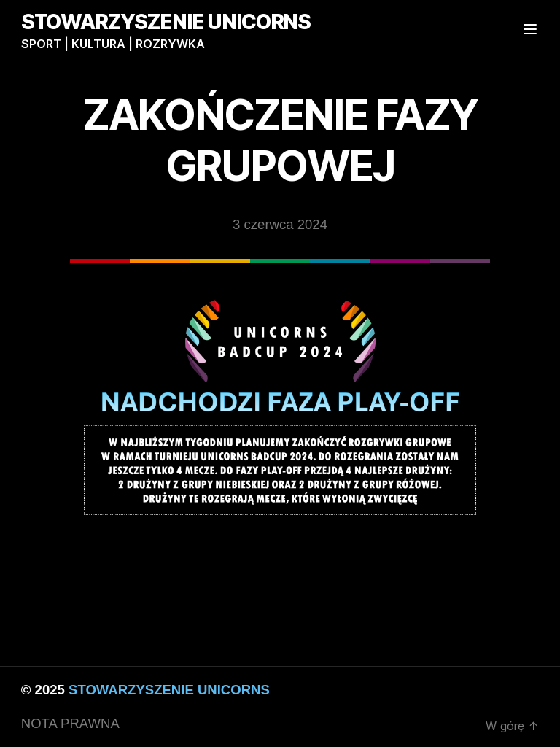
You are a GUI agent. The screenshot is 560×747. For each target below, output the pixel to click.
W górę (512, 726)
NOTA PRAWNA (70, 723)
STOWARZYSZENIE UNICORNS (166, 22)
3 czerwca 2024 (280, 224)
